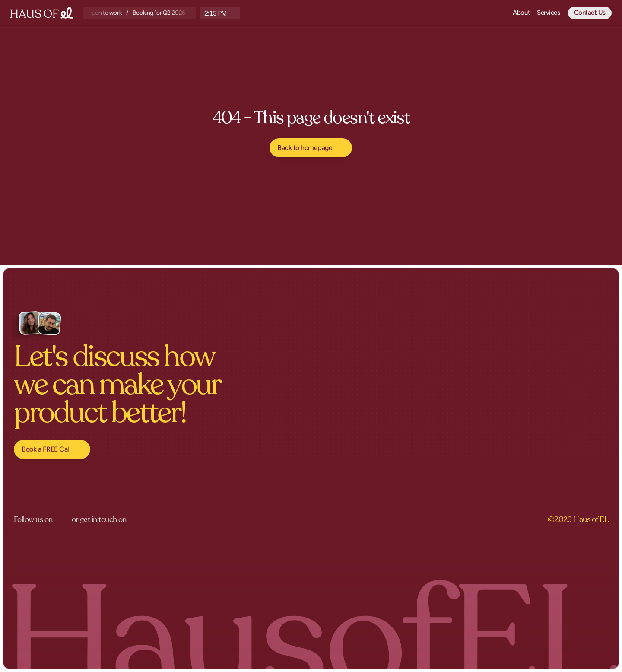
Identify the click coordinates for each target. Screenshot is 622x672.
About (521, 13)
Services (548, 13)
